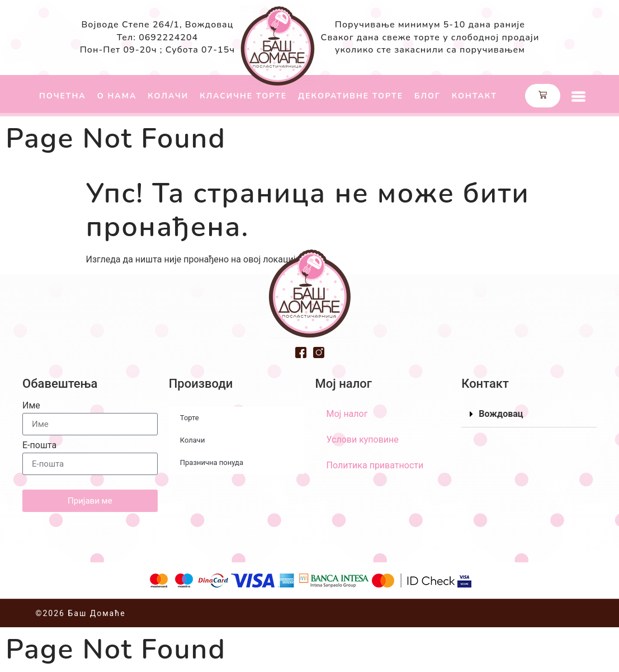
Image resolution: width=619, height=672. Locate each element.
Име (31, 406)
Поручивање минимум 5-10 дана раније (430, 25)
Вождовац (501, 414)
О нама (117, 96)
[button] (529, 414)
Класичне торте (243, 96)
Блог (427, 96)
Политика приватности (375, 465)
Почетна (63, 96)
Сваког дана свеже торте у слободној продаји (430, 37)
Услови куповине (363, 440)
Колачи (168, 96)
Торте (190, 418)
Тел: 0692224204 (157, 37)
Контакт (474, 96)
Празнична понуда (212, 462)
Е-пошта (39, 446)
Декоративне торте (351, 96)
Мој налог (347, 414)
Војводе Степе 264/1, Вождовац (157, 25)
